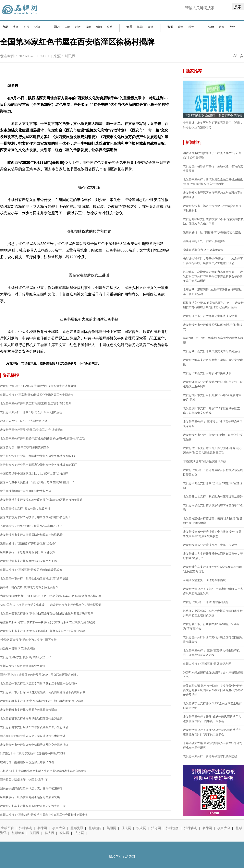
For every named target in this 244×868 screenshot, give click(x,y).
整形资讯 (77, 828)
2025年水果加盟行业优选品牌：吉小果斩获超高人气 (213, 675)
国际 (67, 27)
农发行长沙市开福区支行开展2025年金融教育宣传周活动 (213, 195)
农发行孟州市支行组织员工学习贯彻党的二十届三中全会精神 (38, 684)
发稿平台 (8, 828)
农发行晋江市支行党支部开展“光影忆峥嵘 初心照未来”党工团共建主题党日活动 (212, 450)
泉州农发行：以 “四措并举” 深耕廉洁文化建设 (212, 232)
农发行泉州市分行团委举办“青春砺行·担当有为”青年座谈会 (211, 626)
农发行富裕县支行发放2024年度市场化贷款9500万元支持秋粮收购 (41, 500)
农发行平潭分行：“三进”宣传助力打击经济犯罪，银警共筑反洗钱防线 (211, 653)
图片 (26, 27)
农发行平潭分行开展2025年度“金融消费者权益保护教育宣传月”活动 (42, 439)
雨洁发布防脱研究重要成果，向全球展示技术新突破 (33, 736)
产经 (232, 27)
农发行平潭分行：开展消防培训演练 (206, 602)
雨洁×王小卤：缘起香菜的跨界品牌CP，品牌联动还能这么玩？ (40, 675)
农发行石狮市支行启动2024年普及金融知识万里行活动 (34, 727)
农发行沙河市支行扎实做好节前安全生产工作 (28, 561)
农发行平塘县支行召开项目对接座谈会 (207, 373)
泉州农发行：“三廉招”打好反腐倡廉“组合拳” (28, 544)
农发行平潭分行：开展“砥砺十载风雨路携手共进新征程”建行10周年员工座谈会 (212, 719)
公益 (110, 27)
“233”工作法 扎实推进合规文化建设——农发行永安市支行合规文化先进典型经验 (51, 605)
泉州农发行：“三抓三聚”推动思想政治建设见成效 (31, 570)
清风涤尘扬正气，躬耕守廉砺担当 (204, 241)
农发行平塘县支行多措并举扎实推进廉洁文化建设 (213, 362)
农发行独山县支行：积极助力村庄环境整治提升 (213, 497)
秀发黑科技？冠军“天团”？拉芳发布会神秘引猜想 (31, 526)
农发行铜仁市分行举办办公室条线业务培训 (210, 316)
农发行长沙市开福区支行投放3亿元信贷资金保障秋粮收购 (212, 208)
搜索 (238, 7)
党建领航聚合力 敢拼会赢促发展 (203, 250)
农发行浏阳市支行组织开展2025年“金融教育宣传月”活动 (212, 397)
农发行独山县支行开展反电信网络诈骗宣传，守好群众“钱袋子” (213, 556)
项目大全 (59, 828)
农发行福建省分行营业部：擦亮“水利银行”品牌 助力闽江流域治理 (213, 521)
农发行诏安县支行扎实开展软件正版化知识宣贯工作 (33, 806)
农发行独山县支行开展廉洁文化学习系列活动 (211, 351)
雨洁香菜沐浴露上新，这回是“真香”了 (24, 780)
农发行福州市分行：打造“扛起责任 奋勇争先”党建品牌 (213, 437)
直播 (150, 27)
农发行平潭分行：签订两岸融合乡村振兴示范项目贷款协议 (213, 472)
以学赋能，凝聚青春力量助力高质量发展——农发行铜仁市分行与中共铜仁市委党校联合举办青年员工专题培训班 (213, 276)
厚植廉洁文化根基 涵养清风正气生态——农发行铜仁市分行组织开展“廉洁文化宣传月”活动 (213, 305)
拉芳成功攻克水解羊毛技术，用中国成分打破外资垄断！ (36, 517)
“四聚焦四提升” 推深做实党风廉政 (205, 461)
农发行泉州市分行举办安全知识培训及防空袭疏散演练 (34, 745)
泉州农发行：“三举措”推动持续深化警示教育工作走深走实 (37, 395)
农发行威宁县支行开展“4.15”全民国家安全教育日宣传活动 (212, 706)
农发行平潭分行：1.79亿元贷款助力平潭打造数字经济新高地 (38, 386)
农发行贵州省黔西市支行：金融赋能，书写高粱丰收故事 (213, 169)
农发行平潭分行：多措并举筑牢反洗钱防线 (210, 756)
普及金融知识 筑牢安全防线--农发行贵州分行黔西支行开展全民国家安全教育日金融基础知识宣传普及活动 (213, 690)
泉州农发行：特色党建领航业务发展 (23, 666)
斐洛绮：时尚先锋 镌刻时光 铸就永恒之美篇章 (29, 587)
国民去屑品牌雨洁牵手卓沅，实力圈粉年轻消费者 (31, 789)
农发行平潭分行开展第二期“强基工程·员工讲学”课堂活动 (36, 404)
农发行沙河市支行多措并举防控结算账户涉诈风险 (31, 535)
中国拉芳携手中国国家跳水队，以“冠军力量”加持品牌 (34, 474)
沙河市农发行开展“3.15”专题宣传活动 (24, 421)
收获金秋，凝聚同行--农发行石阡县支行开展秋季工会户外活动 (212, 292)
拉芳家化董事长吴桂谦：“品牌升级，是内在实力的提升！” (37, 482)
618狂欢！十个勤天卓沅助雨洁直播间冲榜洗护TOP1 (33, 754)
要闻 (37, 27)
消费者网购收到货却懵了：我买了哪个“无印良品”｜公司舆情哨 (212, 155)
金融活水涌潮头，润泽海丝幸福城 (204, 580)
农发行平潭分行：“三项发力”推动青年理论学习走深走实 (213, 424)
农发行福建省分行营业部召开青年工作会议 (210, 545)
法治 (211, 27)
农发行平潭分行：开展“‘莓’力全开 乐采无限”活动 (31, 412)
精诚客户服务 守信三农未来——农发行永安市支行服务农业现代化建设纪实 (47, 622)
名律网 (42, 828)
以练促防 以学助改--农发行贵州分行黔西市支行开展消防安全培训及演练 (213, 613)
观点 (181, 27)
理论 (191, 27)
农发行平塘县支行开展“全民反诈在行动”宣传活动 (213, 486)
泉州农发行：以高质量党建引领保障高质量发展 (30, 797)
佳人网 (126, 828)
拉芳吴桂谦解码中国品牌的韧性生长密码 (26, 491)
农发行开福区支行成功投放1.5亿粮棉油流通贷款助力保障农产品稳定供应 (213, 221)
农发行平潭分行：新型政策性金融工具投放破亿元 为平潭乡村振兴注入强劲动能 (213, 182)
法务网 (156, 828)
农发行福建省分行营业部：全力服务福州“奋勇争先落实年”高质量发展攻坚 (212, 534)
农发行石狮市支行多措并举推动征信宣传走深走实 (31, 719)
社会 (222, 27)
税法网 (141, 828)
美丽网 (111, 828)
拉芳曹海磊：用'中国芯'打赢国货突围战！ (26, 447)
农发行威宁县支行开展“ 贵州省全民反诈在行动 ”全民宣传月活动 (212, 569)
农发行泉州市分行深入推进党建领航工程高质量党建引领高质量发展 (43, 692)
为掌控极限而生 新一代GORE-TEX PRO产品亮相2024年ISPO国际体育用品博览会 (51, 596)
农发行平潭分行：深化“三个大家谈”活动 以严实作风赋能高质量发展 (213, 591)
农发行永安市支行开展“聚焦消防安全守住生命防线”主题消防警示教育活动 (47, 614)
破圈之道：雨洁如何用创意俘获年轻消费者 (27, 762)
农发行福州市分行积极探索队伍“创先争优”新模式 (213, 327)
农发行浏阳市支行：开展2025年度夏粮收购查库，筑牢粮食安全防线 (211, 411)
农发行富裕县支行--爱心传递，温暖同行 (25, 509)
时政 (78, 27)
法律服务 (173, 828)
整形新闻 (95, 828)
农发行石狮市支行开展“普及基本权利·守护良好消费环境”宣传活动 (41, 701)
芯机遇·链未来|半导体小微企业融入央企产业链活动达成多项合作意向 (43, 771)
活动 (99, 27)
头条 (16, 27)
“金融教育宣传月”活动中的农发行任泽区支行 (28, 640)
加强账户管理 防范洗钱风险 (17, 649)
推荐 (140, 27)
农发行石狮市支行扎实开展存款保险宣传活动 (28, 710)
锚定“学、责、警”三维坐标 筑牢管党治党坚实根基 (213, 340)
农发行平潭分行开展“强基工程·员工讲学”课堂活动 (32, 430)
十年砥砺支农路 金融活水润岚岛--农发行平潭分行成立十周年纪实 (213, 745)
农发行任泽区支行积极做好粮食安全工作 (26, 657)
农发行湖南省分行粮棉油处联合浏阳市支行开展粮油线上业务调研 (213, 384)
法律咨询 (26, 828)
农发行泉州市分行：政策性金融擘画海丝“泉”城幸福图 (34, 579)
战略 (88, 27)
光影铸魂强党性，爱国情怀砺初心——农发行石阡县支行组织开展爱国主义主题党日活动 (213, 261)
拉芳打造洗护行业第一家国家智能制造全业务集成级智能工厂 (38, 456)
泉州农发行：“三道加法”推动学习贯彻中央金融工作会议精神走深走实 (44, 815)
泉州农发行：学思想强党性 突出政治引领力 (27, 552)
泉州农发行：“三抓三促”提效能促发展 (207, 664)
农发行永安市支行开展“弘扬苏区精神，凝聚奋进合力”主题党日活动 (42, 631)
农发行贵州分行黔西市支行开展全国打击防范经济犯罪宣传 (213, 640)
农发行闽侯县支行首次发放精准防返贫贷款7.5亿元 (213, 508)
